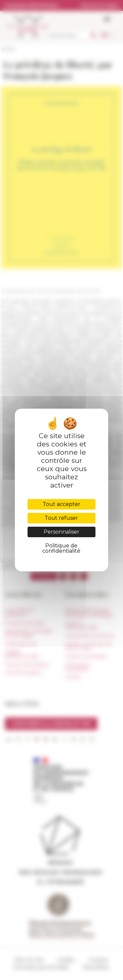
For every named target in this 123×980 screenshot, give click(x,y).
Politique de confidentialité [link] (61, 548)
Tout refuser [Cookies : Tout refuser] (61, 518)
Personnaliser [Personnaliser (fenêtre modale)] (61, 532)
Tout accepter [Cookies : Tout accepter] (61, 504)
